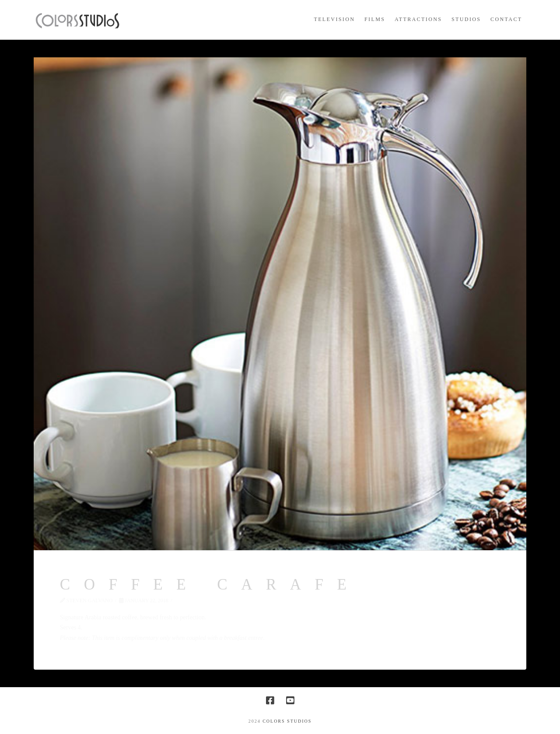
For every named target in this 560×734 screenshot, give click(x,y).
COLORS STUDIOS (287, 721)
